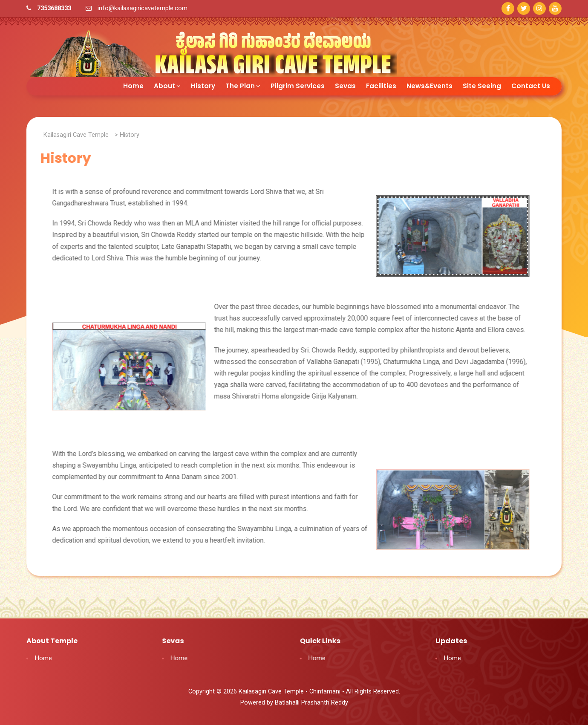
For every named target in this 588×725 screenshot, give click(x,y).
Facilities (381, 85)
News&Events (429, 85)
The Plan (243, 85)
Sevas (345, 85)
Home (133, 85)
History (203, 85)
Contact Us (531, 85)
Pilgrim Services (298, 85)
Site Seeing (482, 85)
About (167, 85)
